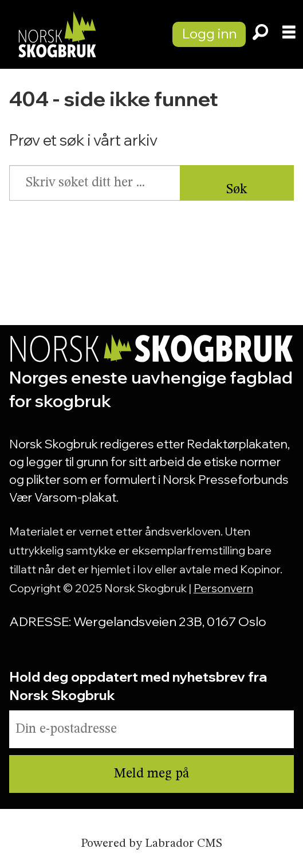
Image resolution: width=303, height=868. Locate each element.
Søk (237, 190)
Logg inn (209, 33)
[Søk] (260, 34)
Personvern (223, 588)
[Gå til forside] (57, 34)
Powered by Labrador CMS (151, 844)
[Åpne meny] (289, 34)
